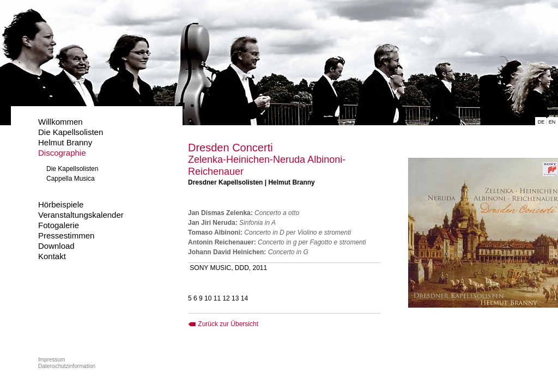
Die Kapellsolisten (71, 132)
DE (541, 122)
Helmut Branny (65, 142)
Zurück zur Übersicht (223, 324)
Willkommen (60, 122)
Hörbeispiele (61, 204)
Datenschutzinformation (67, 366)
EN (552, 122)
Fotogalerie (59, 225)
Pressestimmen (66, 235)
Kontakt (52, 256)
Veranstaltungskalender (81, 215)
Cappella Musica (71, 179)
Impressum (51, 360)
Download (56, 246)
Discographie (62, 153)
